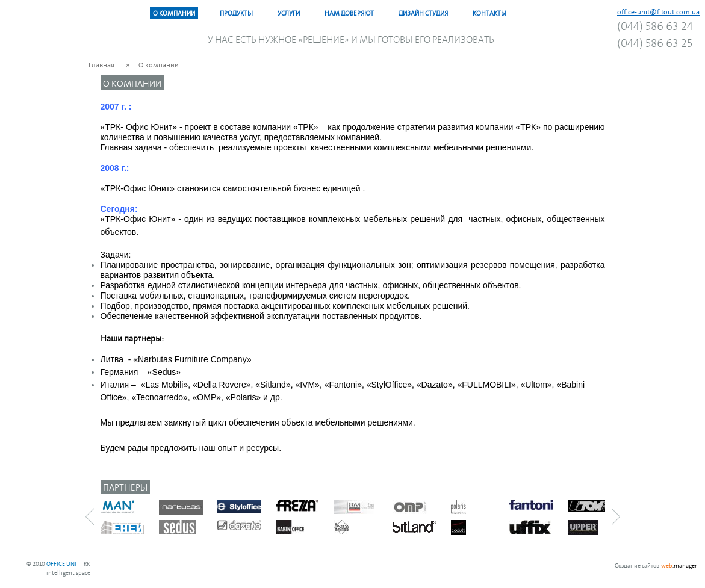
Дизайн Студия (423, 13)
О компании (174, 13)
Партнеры (125, 487)
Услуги (289, 13)
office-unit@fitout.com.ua (658, 11)
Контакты (489, 13)
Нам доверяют (349, 13)
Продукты (236, 13)
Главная (101, 64)
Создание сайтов (637, 565)
